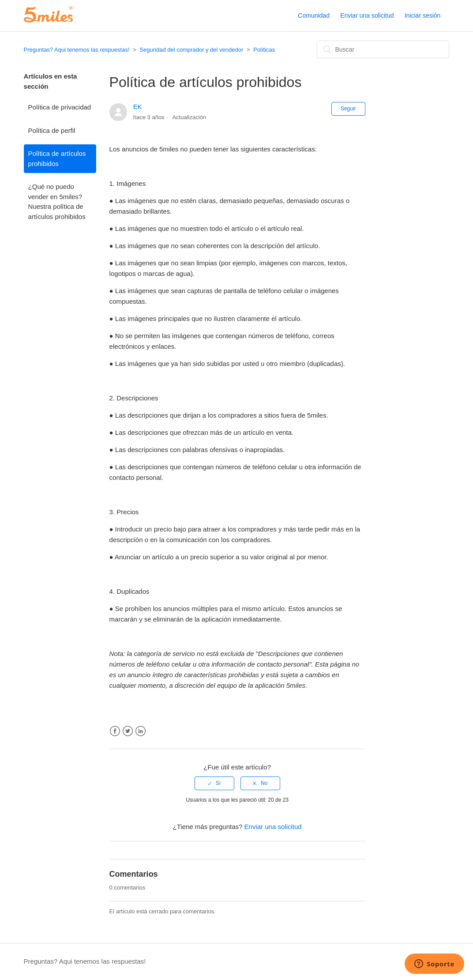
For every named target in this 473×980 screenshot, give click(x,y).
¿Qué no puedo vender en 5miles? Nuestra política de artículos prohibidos (57, 202)
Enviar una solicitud (367, 15)
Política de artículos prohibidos (57, 158)
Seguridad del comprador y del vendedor (191, 50)
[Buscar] (383, 49)
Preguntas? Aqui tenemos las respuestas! (77, 50)
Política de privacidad (60, 107)
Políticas (264, 50)
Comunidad (314, 15)
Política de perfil (52, 130)
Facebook (115, 731)
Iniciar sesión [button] (423, 15)
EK (138, 107)
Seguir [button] (348, 109)
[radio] (214, 783)
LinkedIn (141, 731)
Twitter (128, 731)
